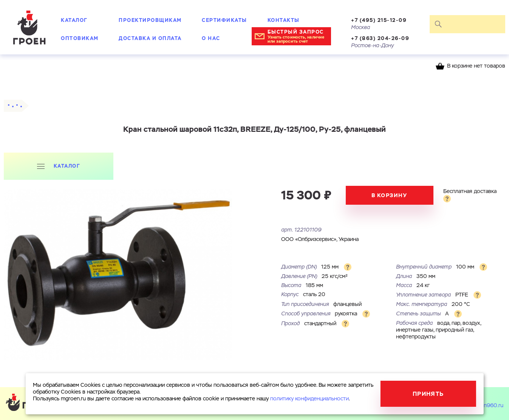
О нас (211, 38)
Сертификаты (224, 20)
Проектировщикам (150, 20)
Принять (428, 394)
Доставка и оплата (150, 38)
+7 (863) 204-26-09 (380, 38)
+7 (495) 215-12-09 (379, 20)
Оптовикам (80, 38)
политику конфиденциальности (309, 399)
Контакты (284, 20)
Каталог (74, 20)
